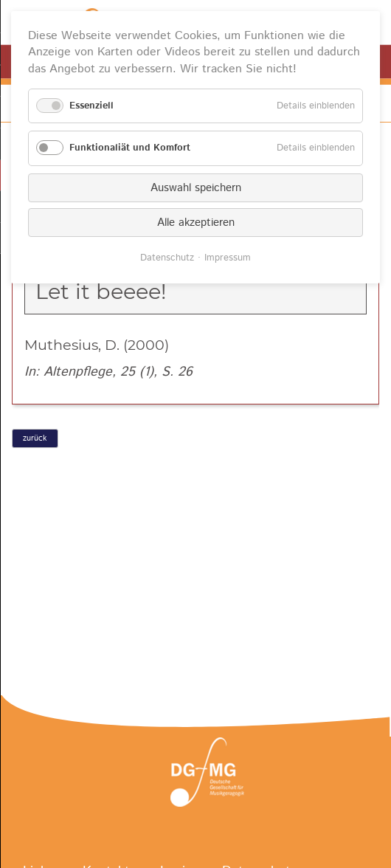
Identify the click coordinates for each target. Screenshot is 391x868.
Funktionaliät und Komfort (130, 148)
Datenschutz (167, 258)
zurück (35, 438)
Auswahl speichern (196, 188)
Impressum (228, 258)
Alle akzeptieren (196, 223)
